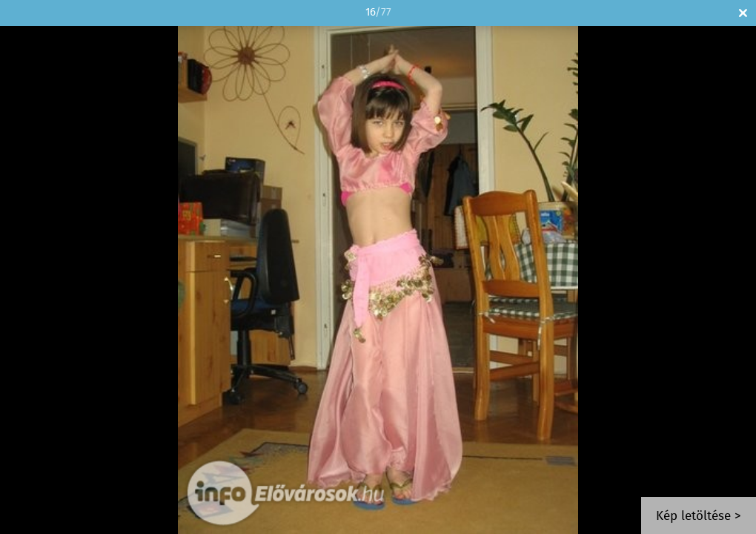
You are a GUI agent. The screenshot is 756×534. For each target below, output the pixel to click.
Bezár (743, 13)
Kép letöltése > (699, 517)
